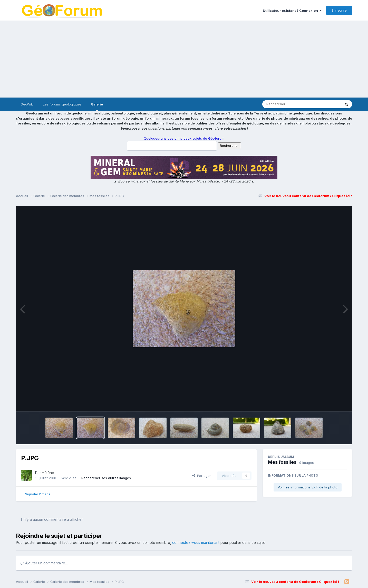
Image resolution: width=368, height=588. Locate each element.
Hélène (48, 473)
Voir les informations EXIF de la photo (308, 487)
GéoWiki (27, 104)
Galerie (97, 107)
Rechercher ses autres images (106, 478)
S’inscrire (339, 10)
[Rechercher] (287, 104)
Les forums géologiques (62, 104)
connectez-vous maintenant (196, 542)
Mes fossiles (282, 462)
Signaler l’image (38, 494)
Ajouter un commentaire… (44, 563)
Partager (202, 476)
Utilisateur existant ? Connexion (292, 11)
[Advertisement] (184, 59)
